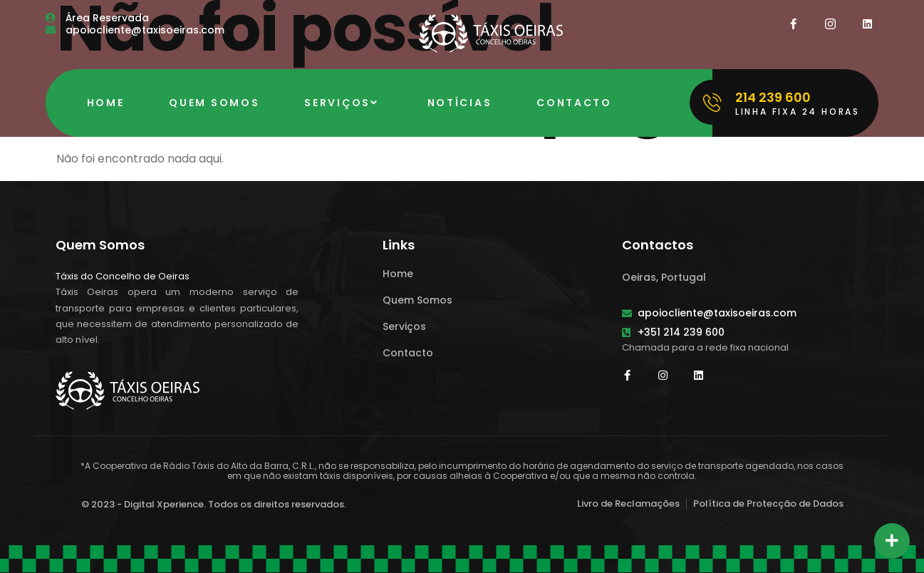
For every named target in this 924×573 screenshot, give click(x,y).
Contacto (574, 103)
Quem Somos (214, 103)
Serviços (343, 103)
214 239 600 (773, 97)
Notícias (460, 103)
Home (106, 103)
